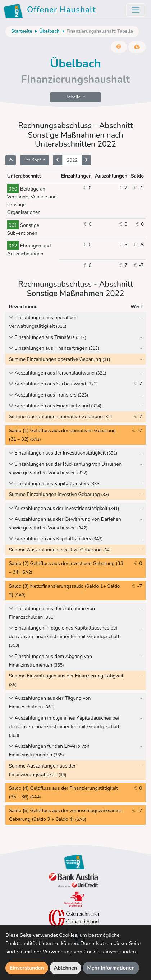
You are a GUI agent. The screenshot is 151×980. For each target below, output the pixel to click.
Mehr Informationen (111, 968)
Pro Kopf (33, 160)
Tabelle (74, 97)
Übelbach (49, 31)
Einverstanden (27, 968)
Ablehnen (66, 968)
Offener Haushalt (51, 11)
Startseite (22, 31)
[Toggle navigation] (136, 10)
